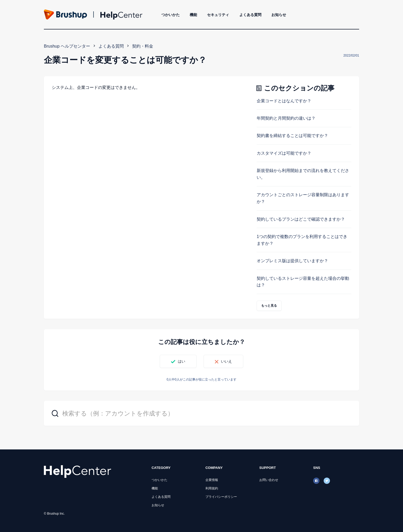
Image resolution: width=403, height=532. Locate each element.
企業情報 (212, 480)
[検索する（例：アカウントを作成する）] (202, 413)
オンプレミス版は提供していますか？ (292, 261)
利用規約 (212, 488)
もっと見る (269, 306)
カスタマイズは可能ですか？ (284, 153)
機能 (193, 15)
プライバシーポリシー (221, 497)
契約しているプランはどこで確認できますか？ (301, 219)
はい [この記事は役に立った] (182, 361)
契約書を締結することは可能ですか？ (292, 136)
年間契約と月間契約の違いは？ (286, 118)
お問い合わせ (269, 480)
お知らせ (279, 15)
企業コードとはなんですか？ (284, 101)
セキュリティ (218, 15)
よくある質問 (250, 15)
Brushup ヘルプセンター (67, 46)
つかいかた (170, 15)
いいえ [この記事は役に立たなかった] (226, 361)
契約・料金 (143, 46)
